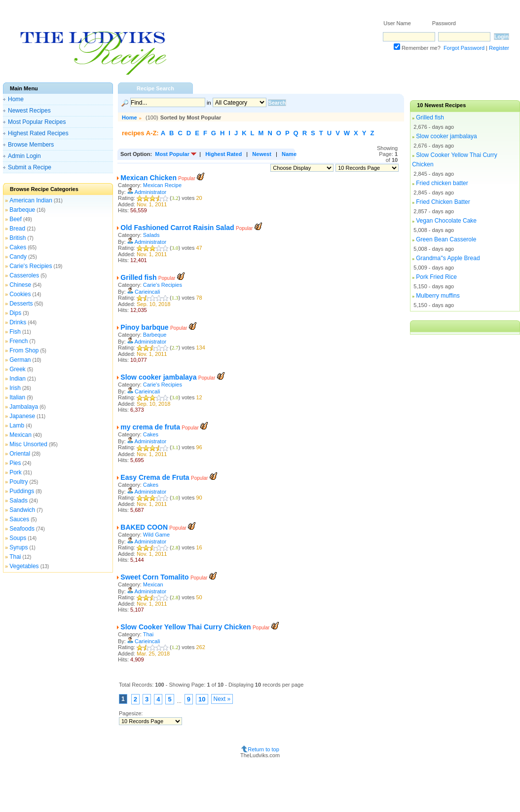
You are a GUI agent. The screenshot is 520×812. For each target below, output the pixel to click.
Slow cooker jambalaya (158, 377)
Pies (15, 463)
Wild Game (156, 535)
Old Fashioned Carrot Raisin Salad (177, 228)
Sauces (19, 519)
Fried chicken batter (442, 183)
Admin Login (24, 156)
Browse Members (31, 145)
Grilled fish (138, 277)
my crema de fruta (150, 427)
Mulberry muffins (438, 296)
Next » (222, 699)
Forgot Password (464, 48)
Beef (16, 219)
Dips (15, 313)
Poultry (19, 482)
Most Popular (172, 154)
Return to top (263, 749)
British (18, 238)
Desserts (21, 304)
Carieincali (147, 292)
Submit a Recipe (30, 167)
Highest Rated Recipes (38, 133)
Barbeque (22, 210)
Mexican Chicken (149, 178)
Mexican (20, 435)
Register (499, 48)
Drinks (18, 322)
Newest (262, 154)
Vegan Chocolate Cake (446, 221)
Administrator (150, 192)
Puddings (22, 491)
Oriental (20, 454)
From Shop (24, 350)
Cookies (20, 294)
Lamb (17, 425)
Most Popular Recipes (37, 122)
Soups (18, 538)
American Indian (31, 200)
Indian (18, 379)
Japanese (22, 416)
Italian (17, 397)
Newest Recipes (29, 111)
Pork (16, 472)
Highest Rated (223, 154)
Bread (17, 229)
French (19, 341)
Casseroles (24, 275)
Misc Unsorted (28, 444)
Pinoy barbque (144, 327)
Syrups (19, 547)
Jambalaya (24, 407)
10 (202, 699)
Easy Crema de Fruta (155, 477)
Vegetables (24, 566)
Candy (18, 257)
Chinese (20, 285)
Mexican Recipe (162, 185)
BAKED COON (144, 527)
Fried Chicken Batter (443, 202)
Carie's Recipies (31, 266)
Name (289, 154)
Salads (19, 501)
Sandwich (22, 510)
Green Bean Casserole (446, 239)
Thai (15, 557)
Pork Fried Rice (436, 277)
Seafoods (22, 529)
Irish (15, 388)
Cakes (18, 247)
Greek (18, 369)
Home (16, 99)
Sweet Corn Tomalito (154, 577)
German (20, 360)
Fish (15, 332)
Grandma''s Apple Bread (448, 258)
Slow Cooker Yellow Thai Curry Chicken (186, 627)
